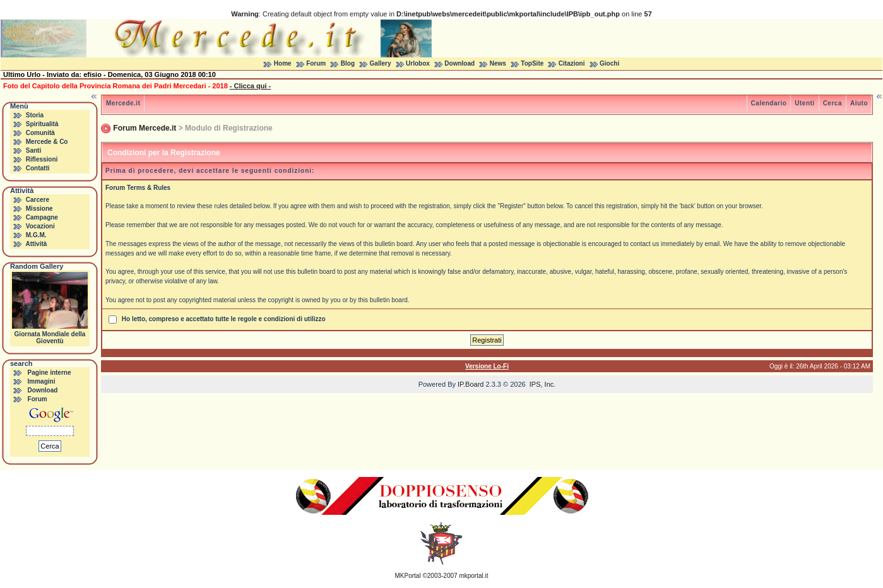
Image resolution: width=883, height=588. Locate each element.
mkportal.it (473, 576)
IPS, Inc (542, 384)
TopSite (532, 63)
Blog (348, 63)
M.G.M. (36, 235)
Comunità (40, 133)
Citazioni (572, 63)
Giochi (609, 63)
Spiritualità (42, 124)
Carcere (38, 200)
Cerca (833, 103)
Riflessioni (42, 159)
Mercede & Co (47, 142)
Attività (36, 244)
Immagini (42, 381)
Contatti (38, 168)
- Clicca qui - (250, 86)
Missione (39, 209)
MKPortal (408, 576)
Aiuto (859, 103)
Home (283, 63)
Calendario (769, 103)
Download (459, 63)
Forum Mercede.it (145, 128)
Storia (35, 115)
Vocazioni (40, 226)
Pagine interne (50, 373)
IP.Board (471, 384)
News (498, 63)
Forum (316, 63)
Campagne (42, 217)
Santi (33, 150)
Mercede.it (123, 103)
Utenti (804, 103)
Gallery (381, 63)
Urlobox (418, 63)
